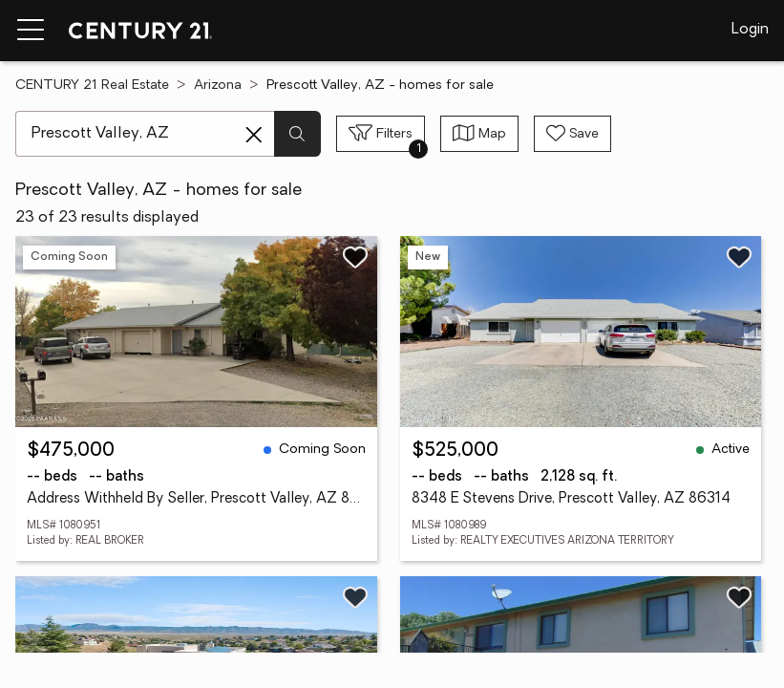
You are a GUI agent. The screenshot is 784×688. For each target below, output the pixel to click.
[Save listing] (355, 257)
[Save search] (572, 134)
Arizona (218, 86)
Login (750, 30)
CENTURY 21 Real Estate (92, 86)
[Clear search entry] (254, 135)
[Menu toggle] (31, 31)
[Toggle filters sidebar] (381, 134)
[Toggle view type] (479, 134)
